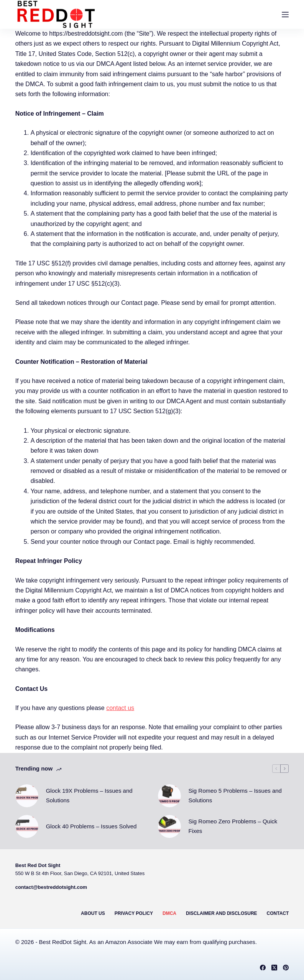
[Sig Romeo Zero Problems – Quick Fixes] (169, 826)
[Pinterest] (286, 968)
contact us (120, 708)
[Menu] (285, 15)
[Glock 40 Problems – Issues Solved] (27, 826)
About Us (93, 913)
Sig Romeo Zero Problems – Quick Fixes (233, 826)
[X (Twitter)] (274, 968)
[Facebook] (263, 968)
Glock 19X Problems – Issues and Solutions (89, 795)
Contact (278, 913)
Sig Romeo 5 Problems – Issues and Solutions (235, 795)
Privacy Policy (134, 913)
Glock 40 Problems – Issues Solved (91, 826)
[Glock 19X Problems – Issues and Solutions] (27, 796)
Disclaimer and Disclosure (222, 913)
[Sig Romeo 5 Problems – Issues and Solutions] (169, 796)
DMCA (169, 913)
